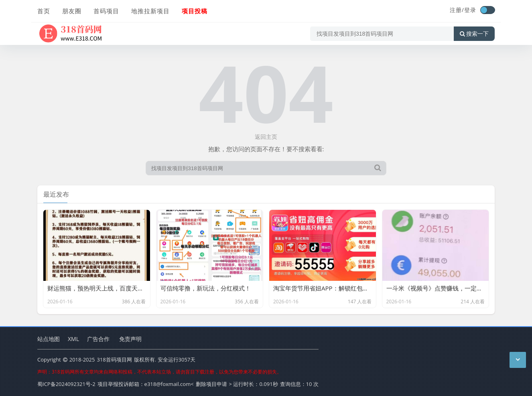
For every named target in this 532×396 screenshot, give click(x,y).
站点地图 (49, 339)
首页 (44, 11)
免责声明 (130, 339)
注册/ (457, 10)
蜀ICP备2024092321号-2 (66, 384)
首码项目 (106, 11)
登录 (470, 10)
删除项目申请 (211, 384)
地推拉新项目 (150, 11)
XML (73, 339)
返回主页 (266, 137)
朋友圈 (72, 11)
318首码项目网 (114, 359)
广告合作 (98, 339)
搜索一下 (474, 34)
